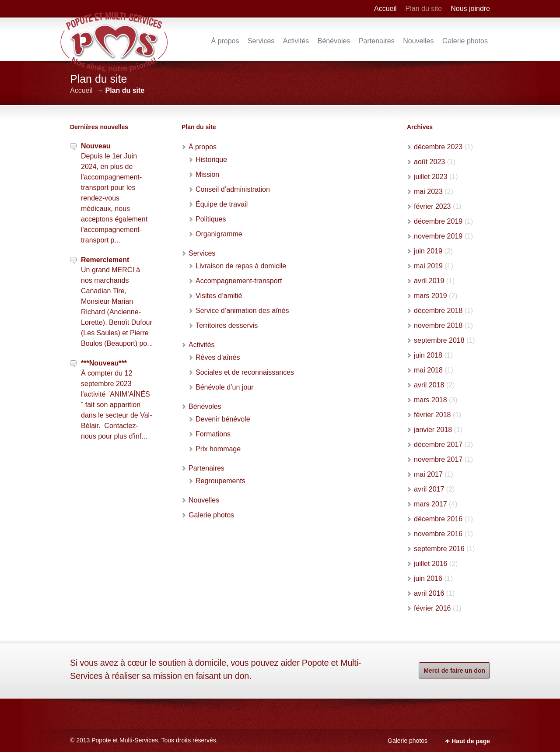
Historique (211, 160)
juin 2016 (428, 578)
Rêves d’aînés (218, 357)
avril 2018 (429, 385)
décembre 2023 (438, 147)
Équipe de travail (222, 204)
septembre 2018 (439, 340)
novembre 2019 (438, 236)
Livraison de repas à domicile (241, 266)
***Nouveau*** (104, 363)
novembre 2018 (438, 325)
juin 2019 (428, 251)
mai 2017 (428, 474)
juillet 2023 (431, 177)
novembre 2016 (438, 534)
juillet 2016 (431, 564)
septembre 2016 (439, 549)
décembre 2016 (438, 519)
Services (261, 41)
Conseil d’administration (233, 189)
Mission (207, 174)
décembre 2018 (438, 311)
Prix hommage (218, 449)
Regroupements (220, 481)
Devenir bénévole (223, 419)
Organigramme (219, 234)
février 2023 (432, 206)
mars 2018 (430, 400)
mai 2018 (428, 370)
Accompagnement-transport (239, 281)
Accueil (385, 9)
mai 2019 (428, 266)
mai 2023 (428, 192)
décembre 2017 (438, 445)
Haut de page (471, 741)
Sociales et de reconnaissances (245, 372)
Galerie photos (465, 41)
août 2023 (429, 162)
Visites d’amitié (219, 296)
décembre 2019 (438, 221)
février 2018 (432, 415)
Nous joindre (470, 9)
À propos (225, 41)
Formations (213, 434)
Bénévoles (334, 41)
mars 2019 (430, 296)
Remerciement (105, 260)
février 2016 (432, 608)
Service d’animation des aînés (242, 311)
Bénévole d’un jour (225, 387)
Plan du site (424, 9)
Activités (296, 41)
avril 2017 (429, 489)
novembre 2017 (438, 459)
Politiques (211, 219)
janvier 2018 (433, 430)
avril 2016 (429, 593)
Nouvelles (418, 41)
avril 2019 (429, 281)
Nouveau (96, 146)
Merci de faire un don (454, 671)
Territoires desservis (227, 325)
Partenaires (377, 41)
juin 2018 (428, 355)
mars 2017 (430, 504)
